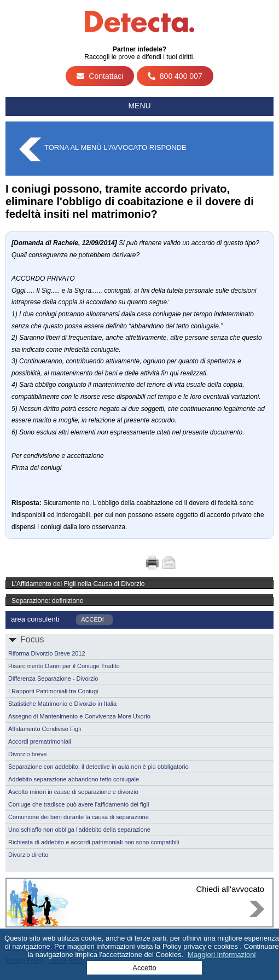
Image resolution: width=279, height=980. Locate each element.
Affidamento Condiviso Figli (45, 729)
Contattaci (100, 76)
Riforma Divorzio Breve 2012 (47, 653)
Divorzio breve (27, 754)
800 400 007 (175, 76)
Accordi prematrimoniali (40, 741)
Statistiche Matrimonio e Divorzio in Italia (62, 704)
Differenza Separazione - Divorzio (53, 679)
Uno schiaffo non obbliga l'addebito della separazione (79, 830)
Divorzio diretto (28, 855)
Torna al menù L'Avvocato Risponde (115, 147)
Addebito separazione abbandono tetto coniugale (74, 779)
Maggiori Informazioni (222, 955)
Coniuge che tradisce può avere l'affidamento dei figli (79, 804)
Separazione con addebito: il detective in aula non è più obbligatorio (98, 767)
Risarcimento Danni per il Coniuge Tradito (64, 666)
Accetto (144, 968)
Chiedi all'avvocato (230, 889)
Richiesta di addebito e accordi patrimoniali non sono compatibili (94, 842)
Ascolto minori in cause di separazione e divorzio (73, 792)
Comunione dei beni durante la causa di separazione (79, 817)
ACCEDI (92, 619)
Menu (139, 106)
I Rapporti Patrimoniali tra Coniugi (53, 691)
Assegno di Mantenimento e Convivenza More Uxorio (79, 716)
